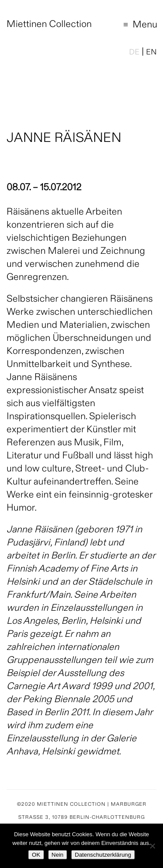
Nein (58, 855)
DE (134, 53)
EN (151, 53)
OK (36, 855)
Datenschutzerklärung (103, 855)
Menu (135, 26)
